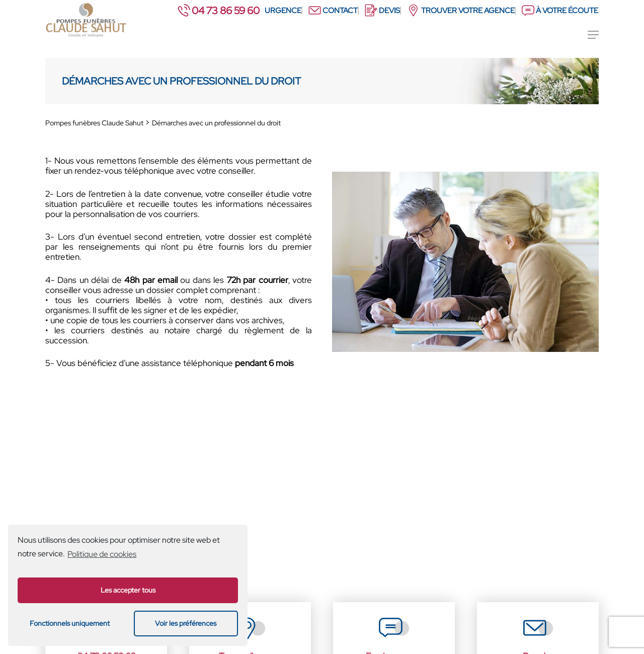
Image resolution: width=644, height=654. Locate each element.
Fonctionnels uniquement (70, 623)
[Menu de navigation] (593, 35)
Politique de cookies (102, 554)
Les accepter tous (128, 590)
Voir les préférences (186, 623)
